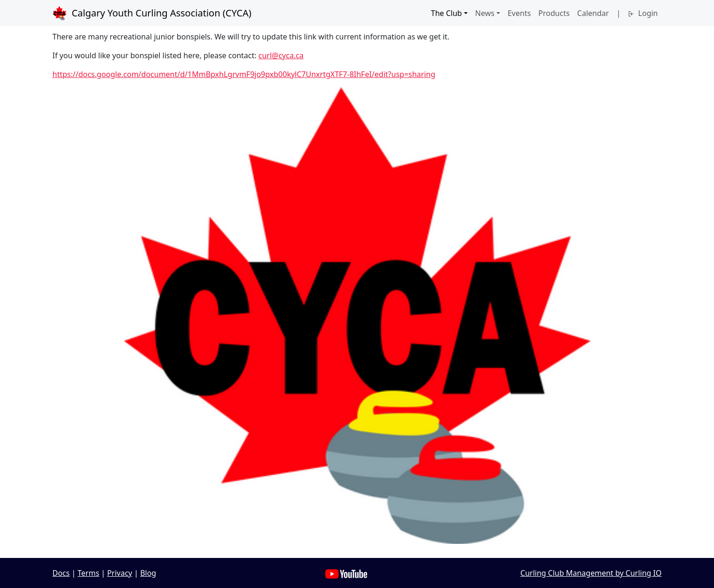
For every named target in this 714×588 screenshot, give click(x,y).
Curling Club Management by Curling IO (591, 573)
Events (519, 13)
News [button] (485, 13)
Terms (88, 573)
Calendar (593, 13)
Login (643, 13)
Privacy (120, 573)
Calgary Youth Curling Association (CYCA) (152, 13)
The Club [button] (447, 13)
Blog (148, 573)
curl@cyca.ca (281, 55)
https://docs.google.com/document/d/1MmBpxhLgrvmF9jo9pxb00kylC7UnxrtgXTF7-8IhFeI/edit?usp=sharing (244, 74)
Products (554, 13)
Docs (61, 573)
